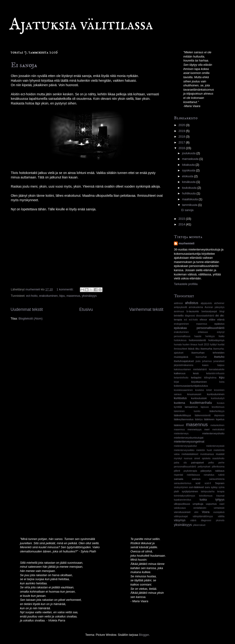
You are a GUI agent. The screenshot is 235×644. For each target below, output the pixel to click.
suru (208, 487)
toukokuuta (190, 188)
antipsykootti (180, 307)
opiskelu (206, 458)
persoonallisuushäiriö (185, 467)
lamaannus (191, 407)
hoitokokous (180, 340)
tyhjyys (220, 500)
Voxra (206, 512)
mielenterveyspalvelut (185, 446)
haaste (198, 336)
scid (198, 483)
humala (178, 345)
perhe (221, 463)
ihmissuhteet (181, 349)
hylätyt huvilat (217, 345)
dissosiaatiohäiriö (205, 316)
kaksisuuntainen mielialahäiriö (190, 369)
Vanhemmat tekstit (146, 309)
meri (207, 429)
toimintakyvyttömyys (184, 496)
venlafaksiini (200, 508)
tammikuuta (190, 205)
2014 (182, 224)
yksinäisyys (89, 296)
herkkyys (210, 336)
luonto (197, 411)
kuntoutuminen (216, 394)
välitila (221, 516)
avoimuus (179, 311)
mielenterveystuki (215, 446)
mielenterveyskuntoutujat (189, 438)
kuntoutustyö (218, 398)
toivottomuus (206, 496)
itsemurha (206, 349)
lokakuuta (189, 165)
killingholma (210, 378)
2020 (182, 125)
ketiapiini (196, 378)
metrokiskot (218, 430)
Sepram (220, 483)
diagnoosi (190, 316)
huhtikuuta (189, 193)
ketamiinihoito (181, 378)
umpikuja (198, 504)
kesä (196, 373)
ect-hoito (32, 296)
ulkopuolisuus (182, 504)
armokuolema (196, 307)
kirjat (176, 382)
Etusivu (86, 309)
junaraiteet (219, 361)
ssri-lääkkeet (196, 487)
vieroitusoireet (182, 512)
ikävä (191, 349)
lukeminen (179, 411)
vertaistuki (219, 508)
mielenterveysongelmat (189, 442)
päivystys (206, 471)
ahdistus (192, 303)
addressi (178, 303)
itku (197, 349)
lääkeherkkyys (217, 411)
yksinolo (220, 520)
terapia (221, 492)
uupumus (211, 504)
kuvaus (221, 403)
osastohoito (218, 458)
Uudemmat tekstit (27, 309)
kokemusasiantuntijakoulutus (191, 386)
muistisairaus (207, 454)
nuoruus (188, 458)
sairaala (179, 479)
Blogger (144, 635)
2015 (182, 219)
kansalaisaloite (217, 369)
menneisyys (195, 429)
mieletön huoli (204, 450)
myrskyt (178, 458)
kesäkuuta (189, 182)
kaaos (205, 365)
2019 (182, 131)
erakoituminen (49, 296)
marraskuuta (191, 159)
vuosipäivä (219, 512)
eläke (212, 320)
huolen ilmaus (190, 345)
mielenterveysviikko (184, 450)
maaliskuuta (190, 199)
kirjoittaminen (199, 382)
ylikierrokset (199, 525)
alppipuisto (206, 303)
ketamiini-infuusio (215, 373)
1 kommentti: (66, 289)
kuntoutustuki (199, 398)
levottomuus (218, 407)
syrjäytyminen (190, 491)
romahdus (209, 475)
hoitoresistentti (197, 340)
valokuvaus (180, 508)
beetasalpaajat (209, 311)
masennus (73, 296)
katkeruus (180, 373)
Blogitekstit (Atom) (31, 319)
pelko (211, 463)
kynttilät (178, 407)
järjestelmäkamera (184, 365)
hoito (221, 336)
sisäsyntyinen (181, 487)
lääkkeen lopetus (214, 419)
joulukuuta (189, 153)
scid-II (208, 483)
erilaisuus (203, 332)
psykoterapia (190, 471)
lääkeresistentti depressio (210, 415)
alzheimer (219, 303)
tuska (203, 500)
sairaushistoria (217, 479)
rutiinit (221, 475)
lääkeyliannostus (184, 419)
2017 (182, 143)
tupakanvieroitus (182, 500)
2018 (182, 137)
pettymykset (204, 467)
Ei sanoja (24, 65)
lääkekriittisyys (182, 415)
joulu (198, 361)
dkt (217, 316)
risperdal (178, 475)
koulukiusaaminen (183, 390)
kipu (62, 296)
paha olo (180, 463)
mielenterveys (181, 434)
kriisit (209, 390)
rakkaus (220, 471)
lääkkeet (179, 425)
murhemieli (186, 243)
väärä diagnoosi (201, 520)
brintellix (179, 316)
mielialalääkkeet (190, 454)
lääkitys (199, 419)
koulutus (200, 390)
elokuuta (188, 176)
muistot (220, 454)
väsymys (180, 520)
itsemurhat (201, 357)
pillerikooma (218, 467)
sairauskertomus (183, 483)
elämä (221, 320)
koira (222, 382)
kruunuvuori (194, 394)
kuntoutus (180, 398)
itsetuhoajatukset (184, 361)
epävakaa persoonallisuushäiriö (199, 328)
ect (186, 320)
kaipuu (221, 365)
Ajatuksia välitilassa (81, 25)
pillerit (177, 471)
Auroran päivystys (215, 307)
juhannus (207, 361)
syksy (214, 487)
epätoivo (219, 324)
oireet (197, 458)
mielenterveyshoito (213, 433)
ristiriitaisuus (193, 475)
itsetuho (219, 357)
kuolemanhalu (201, 403)
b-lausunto (193, 311)
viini (196, 512)
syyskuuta (189, 170)
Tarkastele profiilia (186, 284)
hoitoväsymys (216, 340)
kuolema (180, 403)
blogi (222, 311)
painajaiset (197, 463)
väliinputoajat (181, 516)
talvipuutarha (208, 492)
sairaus (196, 479)
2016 (182, 148)
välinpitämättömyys (203, 516)
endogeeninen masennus (190, 324)
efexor (203, 320)
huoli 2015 (204, 345)
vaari (222, 504)
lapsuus (205, 407)
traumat (220, 496)
